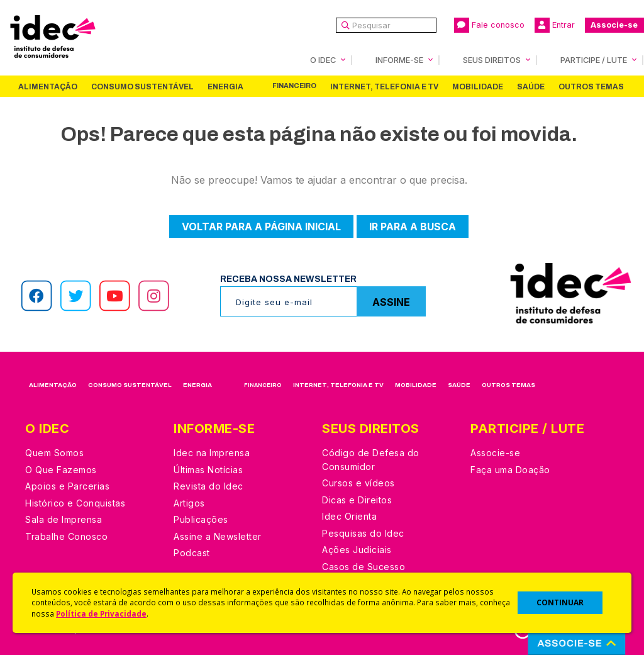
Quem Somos (54, 453)
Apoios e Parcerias (67, 486)
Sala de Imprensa (64, 519)
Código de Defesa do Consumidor (371, 460)
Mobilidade (478, 87)
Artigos (189, 503)
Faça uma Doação (510, 470)
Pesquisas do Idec (363, 533)
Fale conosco (489, 25)
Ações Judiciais (357, 550)
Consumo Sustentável (142, 87)
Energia (225, 87)
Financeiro (294, 86)
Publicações (201, 519)
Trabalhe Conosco (66, 536)
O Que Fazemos (61, 470)
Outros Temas (591, 87)
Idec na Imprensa (212, 453)
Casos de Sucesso (364, 567)
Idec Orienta (349, 516)
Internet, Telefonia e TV (384, 87)
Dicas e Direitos (357, 500)
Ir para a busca (413, 227)
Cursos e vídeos (358, 483)
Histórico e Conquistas (75, 503)
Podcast (192, 553)
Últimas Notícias (208, 470)
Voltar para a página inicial (261, 227)
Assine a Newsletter (218, 536)
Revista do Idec (208, 486)
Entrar (555, 25)
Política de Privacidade (101, 613)
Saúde (531, 87)
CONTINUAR (560, 602)
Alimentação (48, 87)
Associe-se (614, 25)
